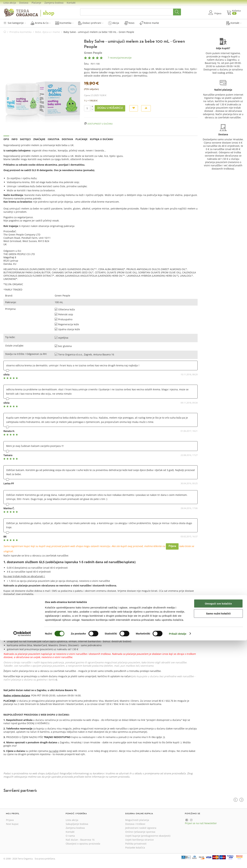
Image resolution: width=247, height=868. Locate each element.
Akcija (114, 23)
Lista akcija (10, 3)
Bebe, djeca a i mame (48, 32)
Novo (129, 23)
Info (14, 139)
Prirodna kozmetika (20, 32)
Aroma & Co (41, 23)
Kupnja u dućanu (102, 139)
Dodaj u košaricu (110, 108)
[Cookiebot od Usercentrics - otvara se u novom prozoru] (22, 861)
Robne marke (149, 23)
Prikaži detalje (178, 861)
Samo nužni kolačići (218, 841)
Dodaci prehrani (91, 23)
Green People (93, 53)
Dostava (24, 3)
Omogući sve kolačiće (218, 831)
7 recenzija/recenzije (120, 58)
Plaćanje (36, 3)
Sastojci (25, 139)
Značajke (39, 139)
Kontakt (71, 3)
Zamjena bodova (54, 3)
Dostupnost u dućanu (100, 124)
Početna (5, 32)
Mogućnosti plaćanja (137, 820)
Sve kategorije (15, 23)
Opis (6, 139)
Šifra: (87, 64)
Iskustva (54, 139)
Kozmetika (64, 23)
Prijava (172, 546)
